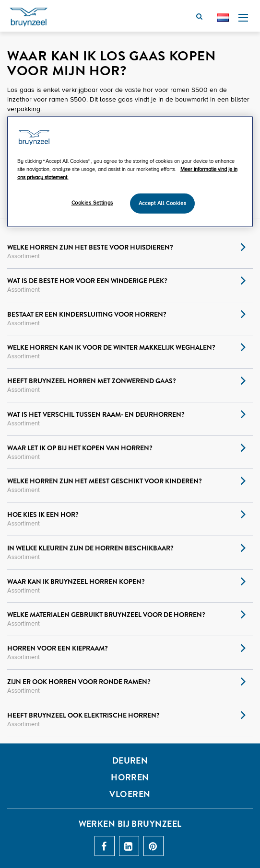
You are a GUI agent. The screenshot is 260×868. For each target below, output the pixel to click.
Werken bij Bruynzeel (130, 824)
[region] (130, 171)
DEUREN (130, 760)
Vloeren (130, 794)
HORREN (130, 777)
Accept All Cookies (162, 203)
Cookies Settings (92, 203)
